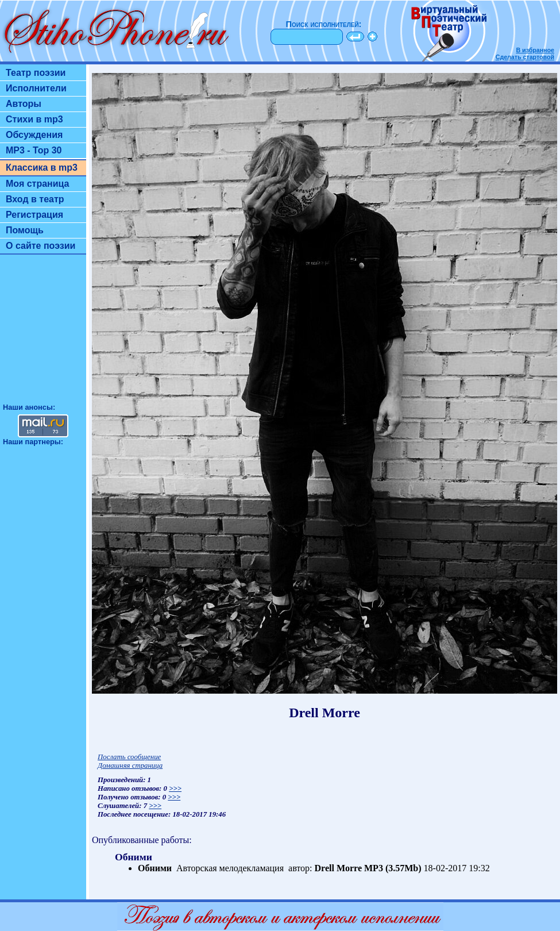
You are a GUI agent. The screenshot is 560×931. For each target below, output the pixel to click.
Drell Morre (338, 868)
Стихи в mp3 (34, 119)
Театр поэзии (36, 73)
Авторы (24, 104)
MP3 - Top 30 (34, 150)
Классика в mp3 (42, 168)
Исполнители (36, 88)
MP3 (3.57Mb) (393, 868)
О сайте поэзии (40, 246)
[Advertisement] (43, 334)
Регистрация (34, 215)
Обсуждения (34, 135)
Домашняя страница (130, 765)
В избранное (535, 50)
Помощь (25, 230)
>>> (175, 788)
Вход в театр (35, 199)
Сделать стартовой (525, 57)
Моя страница (38, 184)
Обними (155, 868)
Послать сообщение (129, 757)
